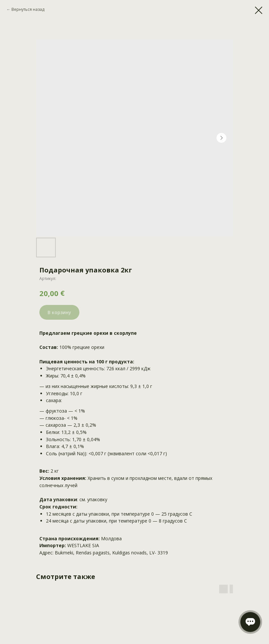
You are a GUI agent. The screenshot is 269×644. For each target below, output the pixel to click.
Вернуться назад (28, 9)
